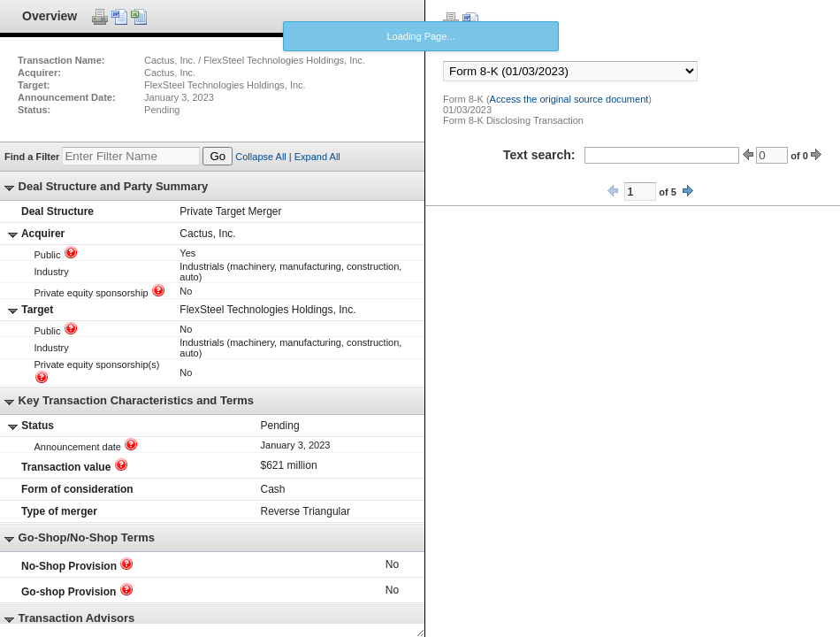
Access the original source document (569, 99)
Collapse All (260, 157)
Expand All (317, 157)
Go (218, 156)
